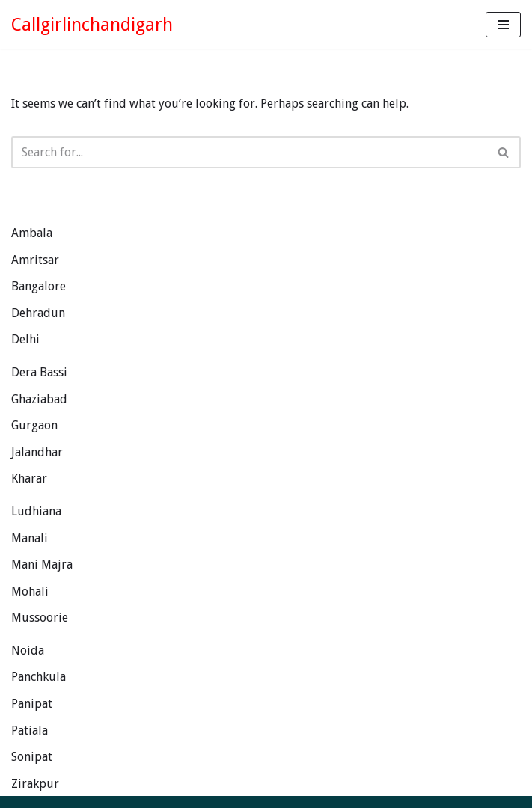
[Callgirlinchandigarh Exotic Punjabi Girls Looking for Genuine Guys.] (92, 25)
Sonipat (32, 757)
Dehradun (38, 313)
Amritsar (35, 260)
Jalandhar (37, 452)
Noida (28, 651)
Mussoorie (40, 618)
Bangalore (39, 286)
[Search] (249, 152)
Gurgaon (34, 425)
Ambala (32, 233)
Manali (30, 538)
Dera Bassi (39, 372)
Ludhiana (36, 511)
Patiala (30, 731)
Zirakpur (35, 784)
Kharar (29, 478)
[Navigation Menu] (503, 25)
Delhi (25, 339)
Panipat (32, 704)
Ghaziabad (39, 399)
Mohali (30, 591)
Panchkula (39, 677)
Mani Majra (42, 564)
